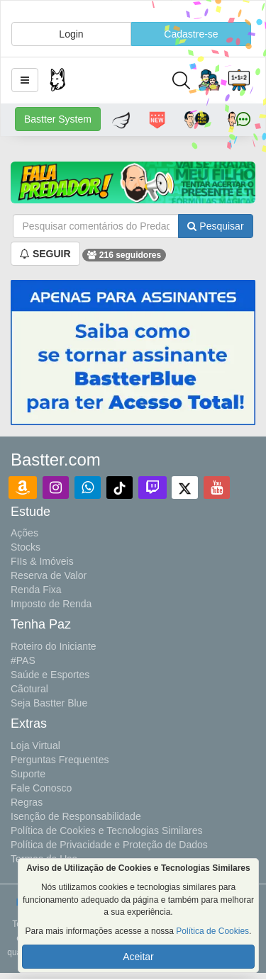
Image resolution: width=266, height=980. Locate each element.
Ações (24, 533)
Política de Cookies (212, 931)
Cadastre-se (191, 34)
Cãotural (29, 689)
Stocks (26, 547)
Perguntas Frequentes (60, 760)
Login (71, 34)
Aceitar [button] (138, 957)
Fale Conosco (41, 788)
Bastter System (58, 119)
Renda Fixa (36, 590)
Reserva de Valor (49, 575)
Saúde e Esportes (50, 675)
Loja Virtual (35, 745)
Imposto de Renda (51, 604)
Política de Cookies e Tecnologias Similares (107, 830)
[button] (25, 80)
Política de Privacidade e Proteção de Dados (109, 845)
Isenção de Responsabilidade (76, 816)
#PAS (23, 660)
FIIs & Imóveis (42, 561)
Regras (27, 802)
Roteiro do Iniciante (54, 646)
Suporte (28, 774)
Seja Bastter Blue (49, 703)
